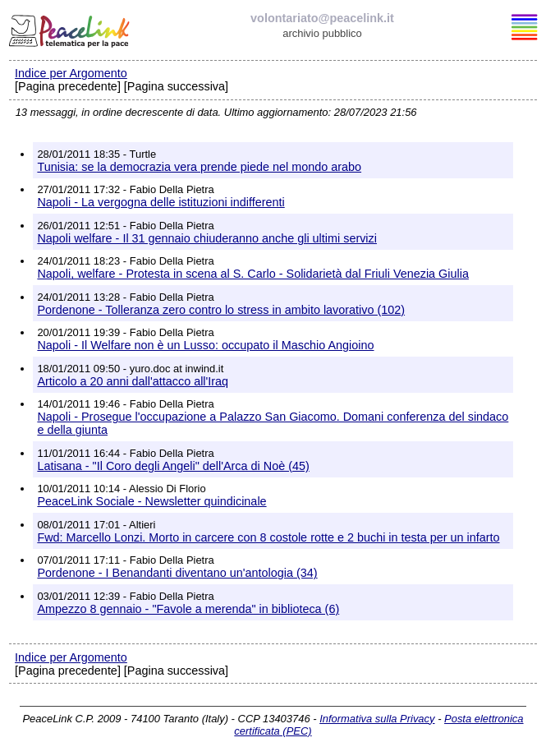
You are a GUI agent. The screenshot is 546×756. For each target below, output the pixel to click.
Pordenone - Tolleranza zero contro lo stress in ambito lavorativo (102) (221, 310)
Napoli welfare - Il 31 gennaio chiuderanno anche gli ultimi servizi (207, 238)
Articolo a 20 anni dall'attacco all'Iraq (133, 381)
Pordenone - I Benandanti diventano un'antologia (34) (177, 573)
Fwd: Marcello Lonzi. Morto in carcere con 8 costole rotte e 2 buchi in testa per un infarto (268, 537)
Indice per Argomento (71, 73)
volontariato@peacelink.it (322, 18)
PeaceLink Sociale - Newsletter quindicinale (151, 501)
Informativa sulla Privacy (377, 719)
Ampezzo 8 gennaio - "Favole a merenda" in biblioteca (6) (188, 609)
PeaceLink (71, 29)
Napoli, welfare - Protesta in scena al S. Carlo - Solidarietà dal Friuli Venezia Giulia (253, 274)
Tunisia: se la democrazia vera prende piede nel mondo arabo (199, 167)
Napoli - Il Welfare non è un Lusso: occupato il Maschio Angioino (205, 345)
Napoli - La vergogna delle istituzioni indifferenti (161, 202)
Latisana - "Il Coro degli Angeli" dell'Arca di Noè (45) (173, 466)
